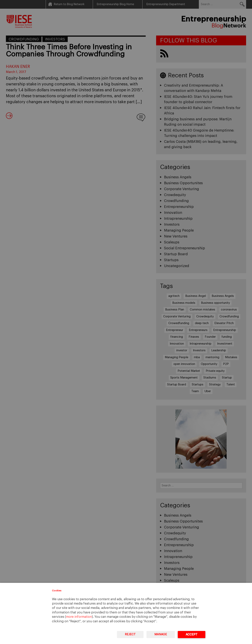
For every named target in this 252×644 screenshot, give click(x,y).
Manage (161, 634)
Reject (130, 634)
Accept (192, 634)
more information (79, 617)
